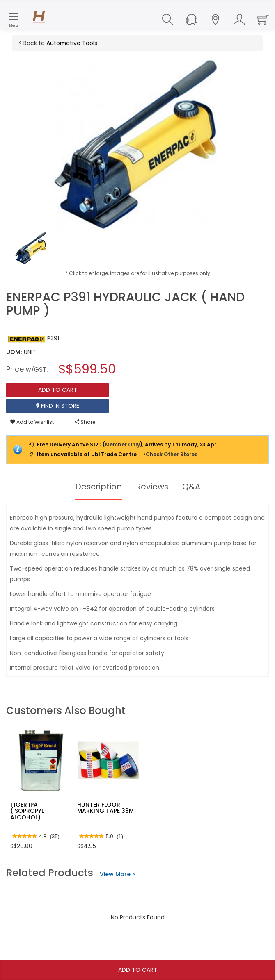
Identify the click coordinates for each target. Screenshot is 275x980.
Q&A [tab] (192, 487)
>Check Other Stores (170, 454)
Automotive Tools (72, 43)
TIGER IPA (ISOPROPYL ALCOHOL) (27, 811)
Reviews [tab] (152, 487)
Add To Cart (138, 970)
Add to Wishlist (32, 422)
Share (85, 422)
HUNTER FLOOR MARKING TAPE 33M (105, 808)
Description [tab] (98, 487)
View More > (118, 874)
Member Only (123, 445)
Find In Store (58, 406)
